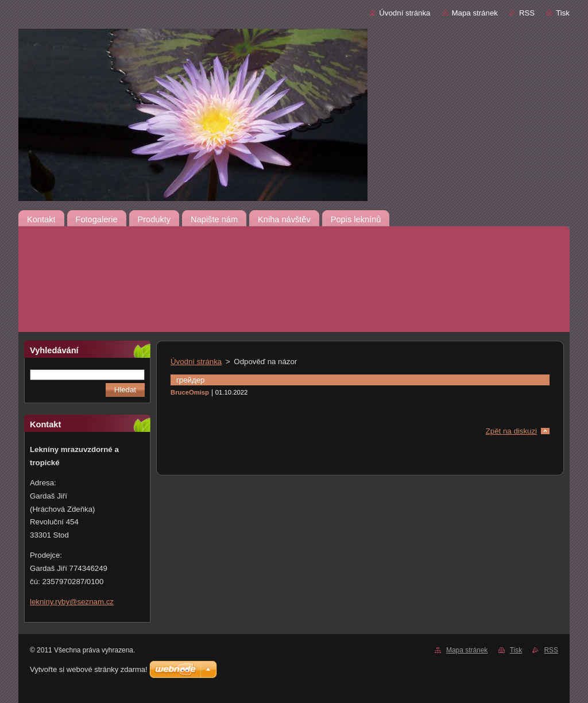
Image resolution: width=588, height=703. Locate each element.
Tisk (563, 13)
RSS (527, 13)
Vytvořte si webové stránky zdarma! (89, 669)
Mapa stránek (475, 13)
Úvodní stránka (405, 13)
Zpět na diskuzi (511, 431)
